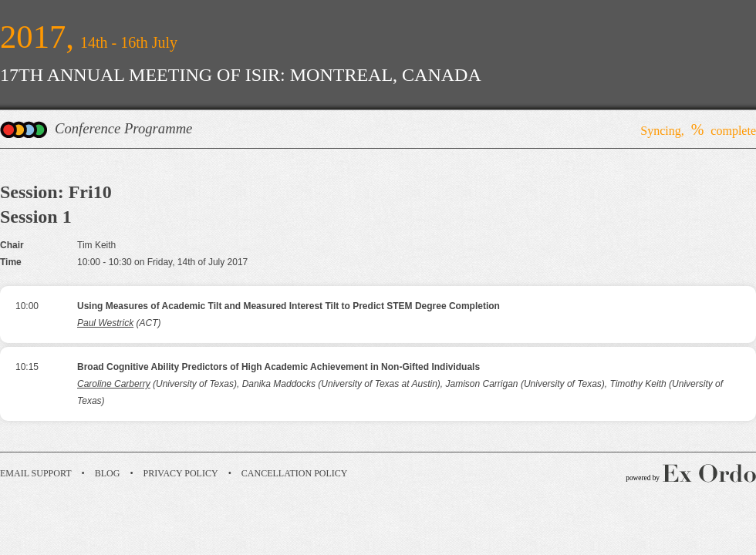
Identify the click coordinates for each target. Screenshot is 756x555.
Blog (108, 473)
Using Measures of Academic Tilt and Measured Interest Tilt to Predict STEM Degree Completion (289, 306)
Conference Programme (123, 128)
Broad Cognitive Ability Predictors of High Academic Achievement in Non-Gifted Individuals (278, 367)
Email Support (36, 473)
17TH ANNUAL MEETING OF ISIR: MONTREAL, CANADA (241, 75)
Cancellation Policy (295, 473)
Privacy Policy (181, 473)
